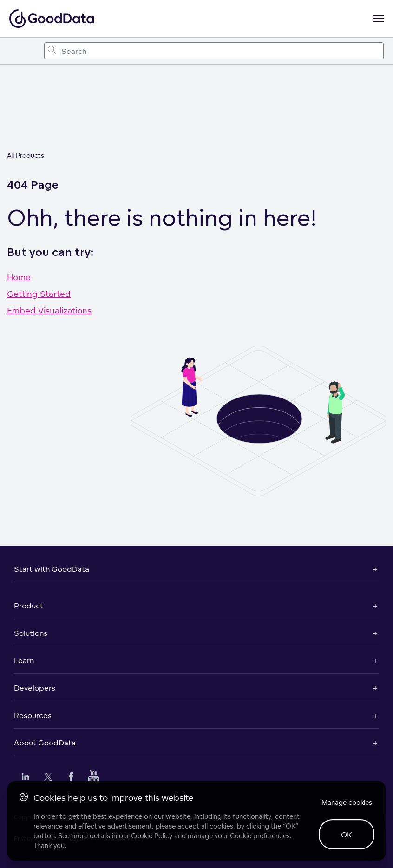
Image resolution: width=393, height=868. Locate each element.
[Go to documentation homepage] (52, 19)
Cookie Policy (152, 836)
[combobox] (214, 51)
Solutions (31, 633)
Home (19, 277)
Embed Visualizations (49, 310)
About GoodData (45, 743)
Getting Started (39, 294)
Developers (35, 688)
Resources (33, 715)
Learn (24, 660)
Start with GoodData (52, 569)
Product (29, 606)
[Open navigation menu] (378, 19)
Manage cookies (347, 802)
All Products (26, 155)
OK (347, 835)
